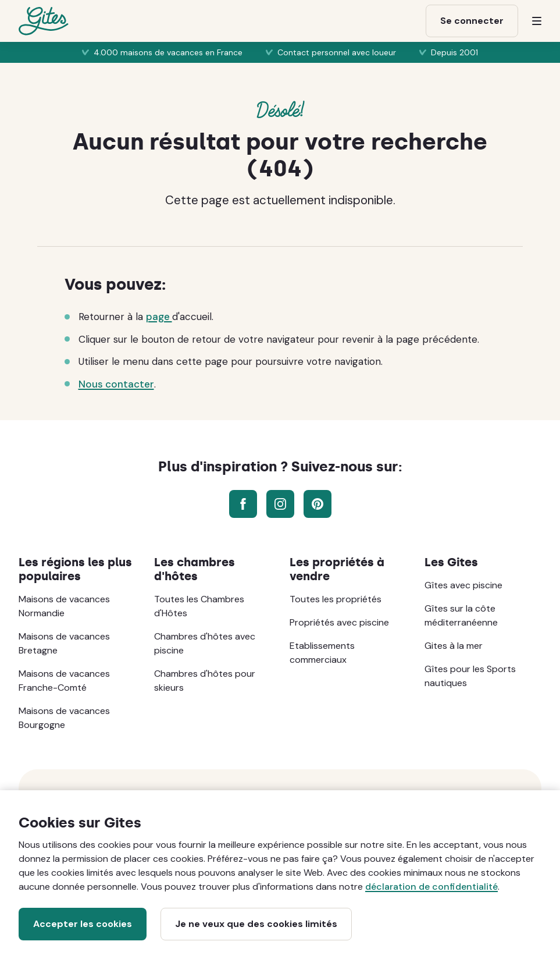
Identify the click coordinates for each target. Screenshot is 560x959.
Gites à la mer (454, 646)
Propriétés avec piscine (339, 622)
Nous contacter (116, 384)
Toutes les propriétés (336, 599)
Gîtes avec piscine (463, 585)
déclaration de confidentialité (431, 887)
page (159, 317)
